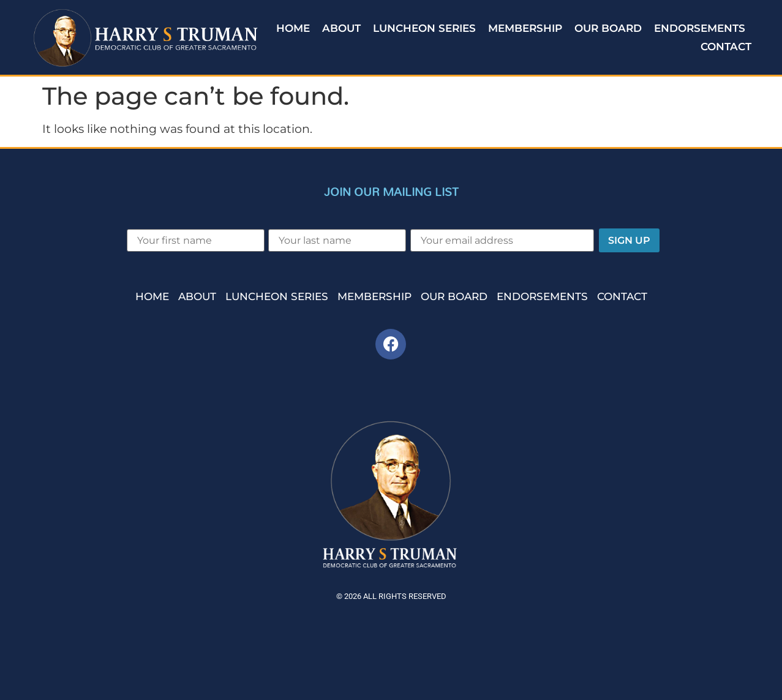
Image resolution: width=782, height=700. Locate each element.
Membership (525, 28)
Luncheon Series (424, 28)
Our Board (608, 28)
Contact (726, 47)
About (341, 28)
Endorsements (700, 28)
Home (293, 28)
